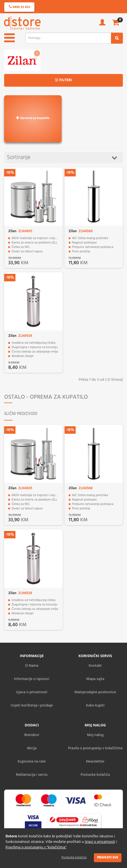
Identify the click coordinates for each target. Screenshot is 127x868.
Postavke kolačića (74, 858)
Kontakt (95, 666)
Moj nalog (95, 735)
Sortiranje (62, 158)
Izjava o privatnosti (32, 692)
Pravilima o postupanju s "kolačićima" (36, 847)
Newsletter (95, 762)
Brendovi (32, 735)
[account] (102, 24)
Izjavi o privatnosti (100, 842)
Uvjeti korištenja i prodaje (32, 706)
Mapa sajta (95, 679)
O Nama (32, 666)
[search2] (117, 38)
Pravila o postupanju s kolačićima (95, 748)
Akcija (32, 748)
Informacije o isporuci (32, 679)
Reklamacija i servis (32, 775)
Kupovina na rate (32, 762)
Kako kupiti (95, 706)
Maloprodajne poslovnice (95, 692)
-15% (10, 173)
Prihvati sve (108, 858)
